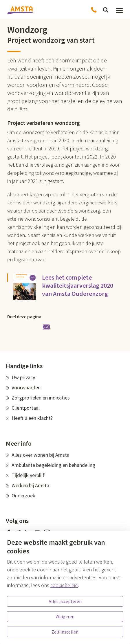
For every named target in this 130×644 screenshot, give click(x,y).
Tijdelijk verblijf (28, 475)
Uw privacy (23, 377)
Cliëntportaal (26, 408)
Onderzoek (23, 495)
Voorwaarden (26, 387)
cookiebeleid (64, 585)
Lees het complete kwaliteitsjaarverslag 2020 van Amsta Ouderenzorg (78, 285)
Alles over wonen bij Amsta (41, 455)
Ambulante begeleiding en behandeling (53, 465)
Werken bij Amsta (30, 485)
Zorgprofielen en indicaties (41, 398)
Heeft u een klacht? (32, 418)
